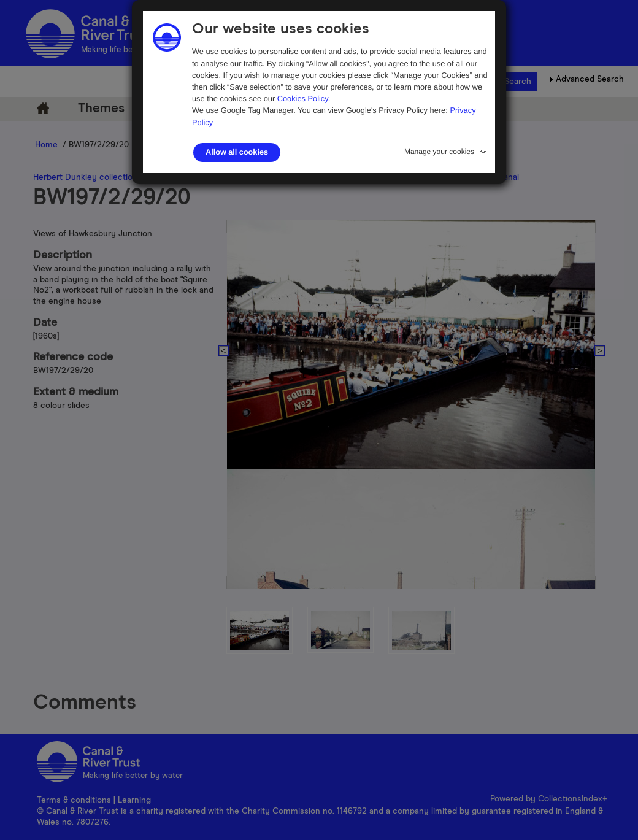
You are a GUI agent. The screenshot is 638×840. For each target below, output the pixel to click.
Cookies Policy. (304, 98)
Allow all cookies (237, 152)
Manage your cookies (439, 152)
